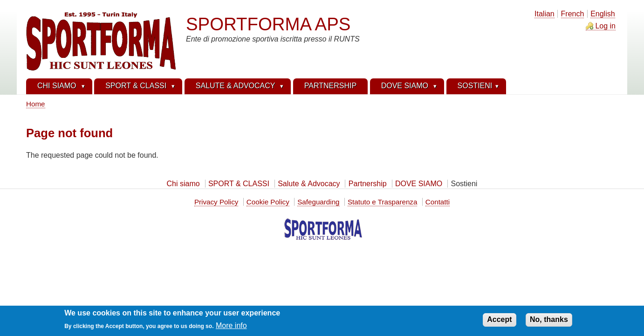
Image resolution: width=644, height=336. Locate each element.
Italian (545, 14)
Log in (605, 26)
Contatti (438, 202)
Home (36, 104)
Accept (499, 322)
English (603, 14)
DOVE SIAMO (419, 184)
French (573, 14)
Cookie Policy (268, 202)
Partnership (368, 184)
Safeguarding (318, 202)
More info (231, 327)
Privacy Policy (216, 202)
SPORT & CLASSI (239, 184)
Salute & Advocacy (309, 184)
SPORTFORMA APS (268, 24)
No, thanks (549, 322)
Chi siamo (183, 184)
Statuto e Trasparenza (382, 202)
